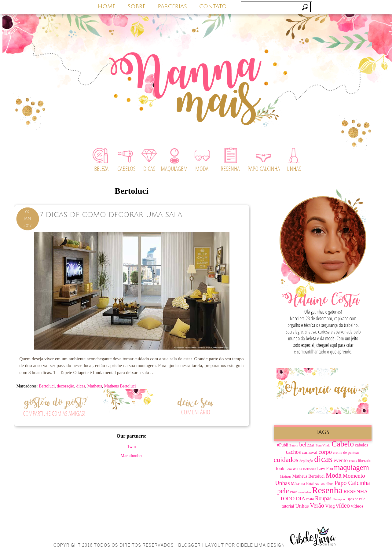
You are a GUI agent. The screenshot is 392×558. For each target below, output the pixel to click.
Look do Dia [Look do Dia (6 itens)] (294, 469)
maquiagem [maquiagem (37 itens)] (352, 467)
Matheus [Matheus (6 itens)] (286, 477)
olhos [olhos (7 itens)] (330, 484)
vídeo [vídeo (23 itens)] (343, 505)
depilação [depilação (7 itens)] (306, 461)
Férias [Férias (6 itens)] (353, 461)
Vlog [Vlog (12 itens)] (330, 506)
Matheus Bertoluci (120, 386)
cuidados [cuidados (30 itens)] (286, 460)
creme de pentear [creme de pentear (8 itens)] (346, 453)
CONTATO (213, 6)
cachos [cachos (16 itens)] (293, 452)
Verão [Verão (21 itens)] (317, 505)
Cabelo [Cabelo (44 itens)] (343, 444)
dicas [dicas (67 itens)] (323, 459)
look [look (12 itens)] (280, 468)
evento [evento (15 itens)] (341, 460)
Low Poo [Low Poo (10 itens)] (325, 468)
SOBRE (137, 6)
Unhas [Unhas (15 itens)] (302, 506)
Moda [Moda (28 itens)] (334, 475)
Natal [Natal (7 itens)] (310, 484)
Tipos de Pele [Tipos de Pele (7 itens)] (355, 499)
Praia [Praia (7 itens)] (294, 492)
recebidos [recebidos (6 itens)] (305, 492)
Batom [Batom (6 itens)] (294, 445)
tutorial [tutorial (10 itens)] (288, 506)
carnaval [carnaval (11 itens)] (310, 452)
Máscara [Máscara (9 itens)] (298, 484)
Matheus (95, 386)
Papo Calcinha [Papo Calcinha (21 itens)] (352, 483)
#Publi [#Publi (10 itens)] (283, 445)
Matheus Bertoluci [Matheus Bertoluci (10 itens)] (309, 476)
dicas (81, 386)
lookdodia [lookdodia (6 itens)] (310, 469)
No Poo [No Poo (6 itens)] (320, 484)
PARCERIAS (172, 6)
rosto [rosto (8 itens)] (310, 499)
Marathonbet (132, 456)
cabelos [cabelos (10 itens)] (362, 445)
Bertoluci (47, 386)
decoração (66, 386)
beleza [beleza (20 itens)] (307, 444)
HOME (107, 6)
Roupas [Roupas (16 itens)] (323, 498)
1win (132, 447)
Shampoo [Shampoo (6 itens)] (339, 499)
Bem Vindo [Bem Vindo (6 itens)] (323, 445)
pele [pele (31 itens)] (283, 491)
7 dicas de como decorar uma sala (111, 215)
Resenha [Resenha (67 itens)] (327, 490)
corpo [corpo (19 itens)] (325, 452)
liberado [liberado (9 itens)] (365, 461)
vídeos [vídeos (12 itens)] (357, 506)
